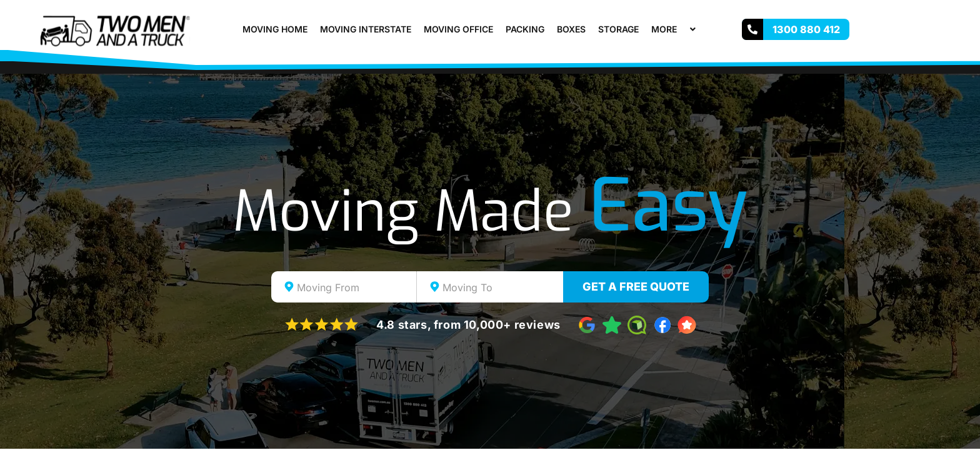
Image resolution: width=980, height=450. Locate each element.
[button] (682, 29)
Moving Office (458, 29)
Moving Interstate (366, 29)
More (675, 29)
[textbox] (355, 287)
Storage (618, 29)
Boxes (571, 29)
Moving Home (275, 29)
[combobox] (344, 287)
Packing (525, 29)
